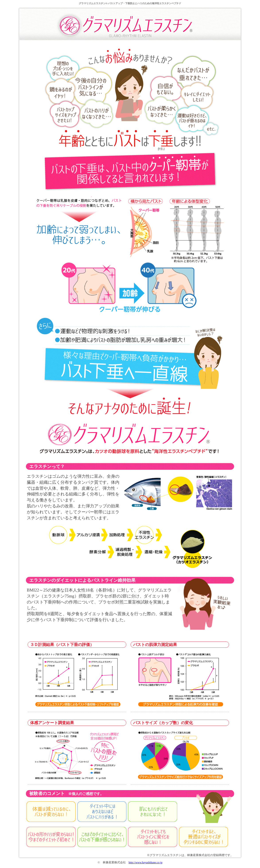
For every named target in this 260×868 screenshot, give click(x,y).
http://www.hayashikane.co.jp (146, 862)
